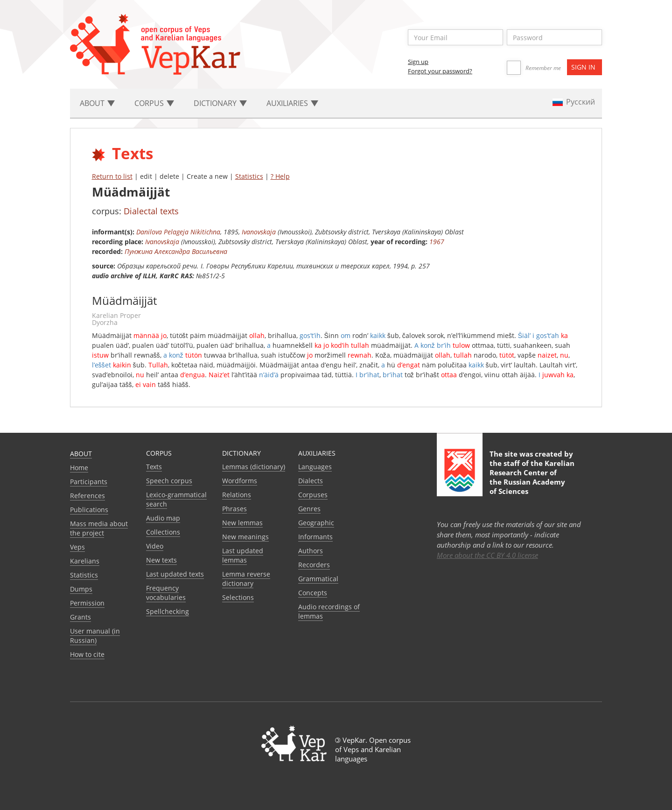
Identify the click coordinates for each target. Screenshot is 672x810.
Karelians (85, 561)
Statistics (249, 176)
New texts (161, 560)
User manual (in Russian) (95, 636)
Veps (77, 547)
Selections (238, 597)
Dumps (81, 589)
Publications (89, 510)
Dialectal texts (151, 211)
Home (79, 468)
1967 (437, 242)
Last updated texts (175, 574)
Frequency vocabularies (166, 593)
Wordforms (240, 481)
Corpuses (313, 495)
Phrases (234, 509)
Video (155, 546)
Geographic (316, 523)
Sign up (418, 62)
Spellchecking (168, 611)
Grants (80, 617)
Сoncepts (313, 593)
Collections (163, 532)
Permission (87, 603)
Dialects (311, 481)
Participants (89, 482)
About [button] (97, 103)
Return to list (112, 176)
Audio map (163, 518)
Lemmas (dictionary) (254, 467)
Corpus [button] (154, 103)
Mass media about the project (99, 528)
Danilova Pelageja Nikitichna (178, 232)
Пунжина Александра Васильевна (176, 251)
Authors (311, 551)
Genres (309, 509)
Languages (315, 467)
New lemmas (242, 523)
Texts (154, 467)
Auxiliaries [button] (292, 103)
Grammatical (318, 579)
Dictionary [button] (220, 103)
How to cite (87, 654)
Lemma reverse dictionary (246, 579)
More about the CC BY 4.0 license (487, 555)
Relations (237, 495)
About (81, 454)
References (87, 496)
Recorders (314, 565)
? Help (280, 176)
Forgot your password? (440, 71)
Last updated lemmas (243, 555)
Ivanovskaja (259, 232)
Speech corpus (169, 481)
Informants (315, 537)
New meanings (245, 537)
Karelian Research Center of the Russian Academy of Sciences (532, 477)
